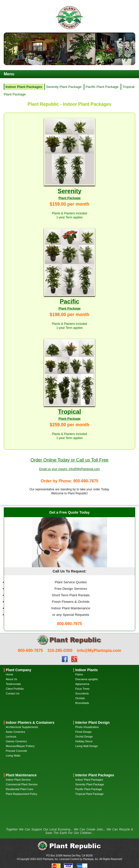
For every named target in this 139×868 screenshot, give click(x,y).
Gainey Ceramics (16, 741)
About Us (11, 679)
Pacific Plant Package (102, 87)
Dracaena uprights (87, 679)
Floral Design (83, 732)
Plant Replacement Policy (21, 794)
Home (9, 674)
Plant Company (19, 670)
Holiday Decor (84, 741)
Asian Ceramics (15, 732)
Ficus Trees (82, 689)
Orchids (80, 698)
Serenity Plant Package (64, 87)
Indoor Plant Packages (89, 780)
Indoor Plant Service (18, 780)
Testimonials (13, 684)
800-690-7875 (30, 650)
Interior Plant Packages (95, 775)
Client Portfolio (15, 689)
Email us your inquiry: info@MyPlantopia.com (69, 469)
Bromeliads (82, 703)
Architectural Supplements (22, 727)
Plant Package (69, 198)
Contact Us (13, 693)
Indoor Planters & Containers (30, 722)
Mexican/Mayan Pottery (20, 746)
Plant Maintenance (21, 775)
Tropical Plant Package (89, 794)
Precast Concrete (16, 751)
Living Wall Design (87, 746)
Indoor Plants (86, 670)
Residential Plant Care (19, 789)
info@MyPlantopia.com (99, 650)
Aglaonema (82, 684)
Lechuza (11, 737)
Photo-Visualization (87, 727)
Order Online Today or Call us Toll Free (69, 460)
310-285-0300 (60, 650)
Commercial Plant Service (22, 784)
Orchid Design (84, 737)
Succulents (82, 693)
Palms (79, 674)
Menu (9, 74)
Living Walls (13, 756)
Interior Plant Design (92, 722)
